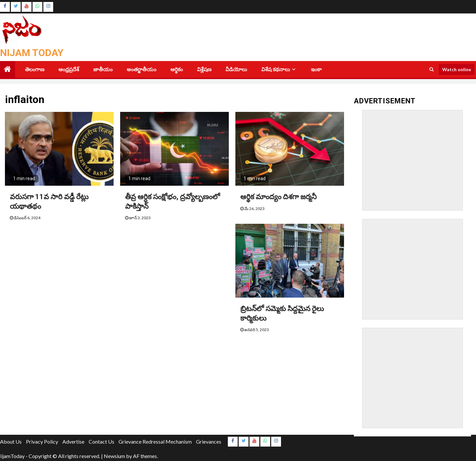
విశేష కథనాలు (276, 69)
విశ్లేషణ (204, 69)
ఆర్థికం (177, 69)
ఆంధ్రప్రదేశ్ (69, 69)
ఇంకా (316, 69)
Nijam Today (32, 53)
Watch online (457, 69)
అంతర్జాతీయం (141, 69)
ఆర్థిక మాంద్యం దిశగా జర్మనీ (278, 197)
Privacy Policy (42, 441)
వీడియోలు (236, 69)
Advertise (73, 441)
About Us (11, 441)
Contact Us (101, 441)
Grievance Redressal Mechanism (155, 441)
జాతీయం (103, 69)
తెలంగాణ (35, 69)
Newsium (114, 456)
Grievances (209, 441)
